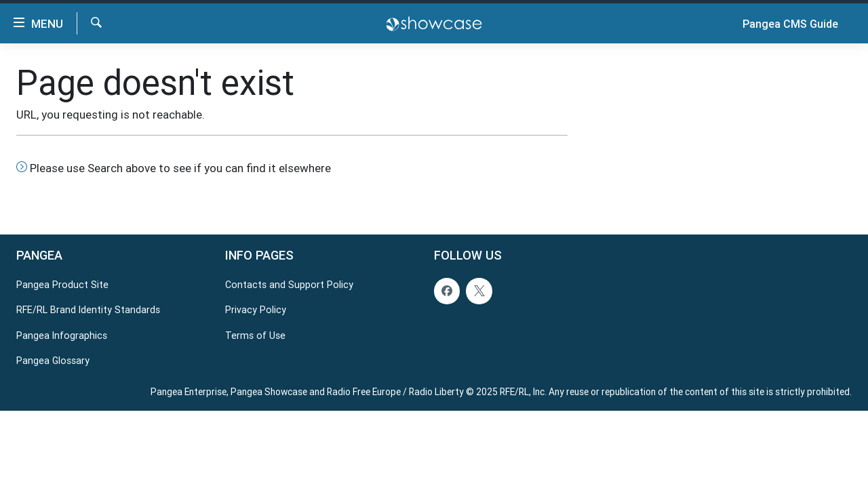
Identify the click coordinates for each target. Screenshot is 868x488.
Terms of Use (255, 335)
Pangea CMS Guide (790, 24)
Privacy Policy (256, 310)
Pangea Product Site (62, 285)
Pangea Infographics (62, 335)
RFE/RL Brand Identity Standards (88, 310)
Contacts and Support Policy (289, 285)
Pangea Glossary (53, 361)
